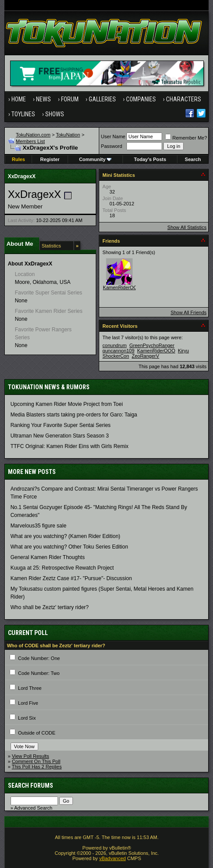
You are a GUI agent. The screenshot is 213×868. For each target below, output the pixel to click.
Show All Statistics (187, 227)
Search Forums (31, 786)
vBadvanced (113, 858)
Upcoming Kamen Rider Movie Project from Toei (67, 404)
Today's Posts (150, 159)
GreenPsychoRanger (152, 345)
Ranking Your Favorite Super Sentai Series (61, 425)
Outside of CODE (37, 733)
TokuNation (68, 135)
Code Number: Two (39, 673)
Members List (30, 141)
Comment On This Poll (36, 761)
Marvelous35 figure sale (38, 526)
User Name (113, 136)
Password (112, 146)
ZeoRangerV (145, 356)
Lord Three (30, 688)
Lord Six (27, 718)
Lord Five (28, 703)
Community (96, 159)
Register (50, 159)
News (43, 99)
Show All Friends (188, 312)
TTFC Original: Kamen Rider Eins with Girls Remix (70, 446)
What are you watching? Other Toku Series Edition (69, 547)
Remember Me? (186, 138)
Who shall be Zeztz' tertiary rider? (50, 607)
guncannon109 (118, 351)
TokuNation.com (33, 135)
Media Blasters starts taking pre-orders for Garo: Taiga (74, 415)
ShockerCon (116, 356)
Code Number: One (39, 658)
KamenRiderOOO (122, 287)
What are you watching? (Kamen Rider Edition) (65, 536)
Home (19, 99)
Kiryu (183, 351)
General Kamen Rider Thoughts (48, 557)
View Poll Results (31, 756)
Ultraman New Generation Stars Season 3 (60, 436)
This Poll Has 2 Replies (37, 767)
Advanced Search (33, 808)
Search (193, 159)
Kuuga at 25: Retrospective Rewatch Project (62, 568)
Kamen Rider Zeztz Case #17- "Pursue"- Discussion (71, 578)
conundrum (114, 345)
